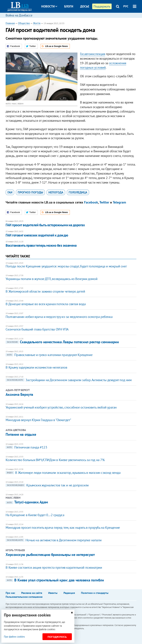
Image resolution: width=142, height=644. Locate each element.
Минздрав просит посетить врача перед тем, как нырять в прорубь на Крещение (63, 528)
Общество (24, 23)
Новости (49, 6)
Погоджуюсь (57, 637)
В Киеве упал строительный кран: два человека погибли (55, 580)
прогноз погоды (30, 192)
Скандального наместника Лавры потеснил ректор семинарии (62, 342)
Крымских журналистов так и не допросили (47, 485)
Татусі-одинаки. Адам (27, 502)
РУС (126, 6)
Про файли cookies (14, 637)
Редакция (69, 593)
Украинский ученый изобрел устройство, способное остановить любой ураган (61, 407)
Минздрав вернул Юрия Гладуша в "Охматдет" (38, 420)
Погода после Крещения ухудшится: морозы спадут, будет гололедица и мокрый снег (66, 266)
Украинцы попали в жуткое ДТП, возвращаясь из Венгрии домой (51, 279)
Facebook (91, 202)
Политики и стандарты (95, 593)
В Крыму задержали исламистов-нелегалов (36, 367)
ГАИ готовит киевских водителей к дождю (37, 235)
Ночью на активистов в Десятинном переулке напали (54, 540)
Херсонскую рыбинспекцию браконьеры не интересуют (50, 555)
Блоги (69, 6)
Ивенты (53, 593)
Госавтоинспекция (93, 54)
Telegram (119, 202)
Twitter (104, 202)
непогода (56, 192)
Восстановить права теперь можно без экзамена (41, 245)
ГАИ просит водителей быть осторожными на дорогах (45, 225)
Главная (10, 23)
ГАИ (10, 192)
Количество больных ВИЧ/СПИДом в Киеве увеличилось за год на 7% (55, 460)
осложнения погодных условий (103, 65)
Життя (37, 23)
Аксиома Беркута (19, 394)
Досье (85, 6)
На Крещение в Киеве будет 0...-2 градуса (35, 515)
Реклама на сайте (32, 593)
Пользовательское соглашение (24, 597)
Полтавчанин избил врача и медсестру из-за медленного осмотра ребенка (59, 317)
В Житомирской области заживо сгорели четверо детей (45, 291)
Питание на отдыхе (21, 434)
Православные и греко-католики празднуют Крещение (49, 355)
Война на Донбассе (19, 15)
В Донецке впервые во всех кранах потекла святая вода (46, 304)
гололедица (78, 192)
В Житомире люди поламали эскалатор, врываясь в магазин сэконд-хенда (63, 473)
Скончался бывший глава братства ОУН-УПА (37, 329)
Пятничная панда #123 (26, 447)
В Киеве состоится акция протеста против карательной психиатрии (54, 567)
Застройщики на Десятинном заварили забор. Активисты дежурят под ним (69, 380)
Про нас (10, 593)
